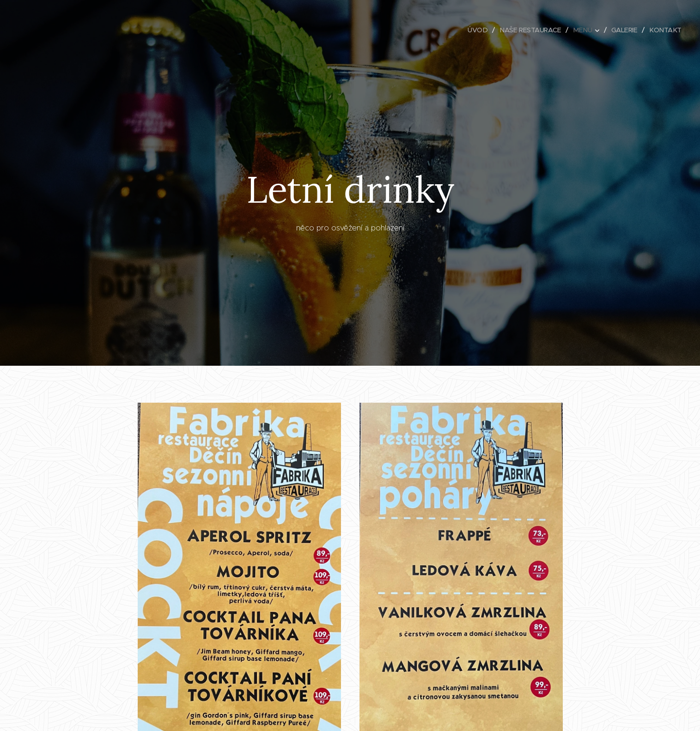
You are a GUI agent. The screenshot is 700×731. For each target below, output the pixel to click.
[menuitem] (473, 30)
